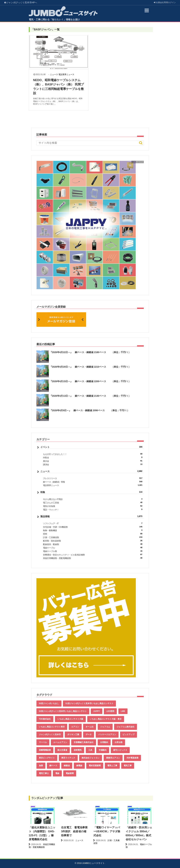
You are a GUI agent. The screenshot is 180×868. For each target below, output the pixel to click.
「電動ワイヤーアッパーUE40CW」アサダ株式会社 (107, 831)
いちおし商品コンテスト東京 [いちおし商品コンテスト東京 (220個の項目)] (52, 727)
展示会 (93, 461)
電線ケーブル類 (93, 551)
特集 (91, 492)
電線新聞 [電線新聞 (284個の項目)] (70, 773)
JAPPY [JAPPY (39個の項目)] (96, 711)
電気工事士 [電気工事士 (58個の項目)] (44, 773)
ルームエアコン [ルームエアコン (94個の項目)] (60, 742)
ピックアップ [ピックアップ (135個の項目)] (129, 735)
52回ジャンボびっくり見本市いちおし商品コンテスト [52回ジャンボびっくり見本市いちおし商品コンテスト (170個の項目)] (63, 711)
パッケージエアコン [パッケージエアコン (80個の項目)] (107, 735)
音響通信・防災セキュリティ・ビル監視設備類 (93, 555)
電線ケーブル (93, 548)
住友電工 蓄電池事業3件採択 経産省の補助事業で (74, 831)
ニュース (54, 75)
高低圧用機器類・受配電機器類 (93, 558)
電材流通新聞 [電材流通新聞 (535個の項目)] (95, 766)
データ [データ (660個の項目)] (89, 735)
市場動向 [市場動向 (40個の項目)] (103, 750)
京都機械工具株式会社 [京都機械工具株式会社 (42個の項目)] (84, 742)
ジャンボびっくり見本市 (21, 2)
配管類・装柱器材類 (93, 541)
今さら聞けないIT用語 (93, 499)
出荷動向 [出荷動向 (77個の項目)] (104, 742)
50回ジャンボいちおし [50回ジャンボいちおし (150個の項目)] (49, 703)
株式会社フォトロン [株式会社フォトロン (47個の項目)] (91, 758)
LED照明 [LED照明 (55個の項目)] (110, 711)
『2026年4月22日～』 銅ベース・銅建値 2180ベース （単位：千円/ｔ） (90, 352)
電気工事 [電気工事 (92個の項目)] (128, 766)
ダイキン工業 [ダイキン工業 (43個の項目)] (73, 735)
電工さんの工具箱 (93, 503)
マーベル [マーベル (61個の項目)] (43, 742)
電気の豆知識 (93, 506)
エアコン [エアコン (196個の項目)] (75, 727)
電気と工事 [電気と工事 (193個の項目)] (112, 766)
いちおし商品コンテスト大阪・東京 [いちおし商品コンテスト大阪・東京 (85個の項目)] (106, 719)
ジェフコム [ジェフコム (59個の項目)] (105, 727)
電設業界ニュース (66, 75)
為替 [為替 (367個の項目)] (41, 766)
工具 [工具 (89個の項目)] (90, 750)
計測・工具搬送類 (93, 537)
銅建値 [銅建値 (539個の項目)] (67, 766)
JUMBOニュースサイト (93, 863)
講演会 (93, 464)
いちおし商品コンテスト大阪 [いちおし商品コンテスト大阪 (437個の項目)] (70, 719)
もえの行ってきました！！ (93, 454)
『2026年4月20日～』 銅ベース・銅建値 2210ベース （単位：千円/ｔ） (90, 367)
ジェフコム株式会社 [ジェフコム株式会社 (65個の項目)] (126, 727)
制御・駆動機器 (93, 530)
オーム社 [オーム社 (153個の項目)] (90, 727)
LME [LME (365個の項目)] (123, 711)
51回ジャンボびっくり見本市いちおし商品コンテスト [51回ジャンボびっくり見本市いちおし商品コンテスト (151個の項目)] (89, 703)
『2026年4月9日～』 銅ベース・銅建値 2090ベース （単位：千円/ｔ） (90, 410)
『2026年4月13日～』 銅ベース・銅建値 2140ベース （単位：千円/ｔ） (90, 396)
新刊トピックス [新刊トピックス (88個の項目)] (120, 750)
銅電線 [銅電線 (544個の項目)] (79, 766)
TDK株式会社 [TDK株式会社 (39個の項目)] (45, 719)
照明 (93, 534)
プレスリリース (93, 478)
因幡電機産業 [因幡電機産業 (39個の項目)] (45, 750)
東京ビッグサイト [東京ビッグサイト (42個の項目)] (47, 758)
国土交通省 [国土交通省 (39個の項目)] (62, 750)
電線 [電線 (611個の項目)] (57, 773)
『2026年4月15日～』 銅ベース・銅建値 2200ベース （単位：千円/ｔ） (90, 381)
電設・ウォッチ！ (93, 510)
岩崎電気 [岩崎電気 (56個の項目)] (78, 750)
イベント (91, 447)
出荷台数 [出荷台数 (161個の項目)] (119, 742)
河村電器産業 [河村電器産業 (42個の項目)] (132, 758)
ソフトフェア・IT (93, 523)
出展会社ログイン (165, 2)
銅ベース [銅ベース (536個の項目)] (53, 766)
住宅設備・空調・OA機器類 (93, 527)
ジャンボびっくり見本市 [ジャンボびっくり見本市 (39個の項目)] (50, 735)
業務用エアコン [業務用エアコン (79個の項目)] (113, 758)
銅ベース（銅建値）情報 (93, 482)
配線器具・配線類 (93, 544)
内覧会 (93, 458)
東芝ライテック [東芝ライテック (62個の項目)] (68, 758)
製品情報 (91, 516)
